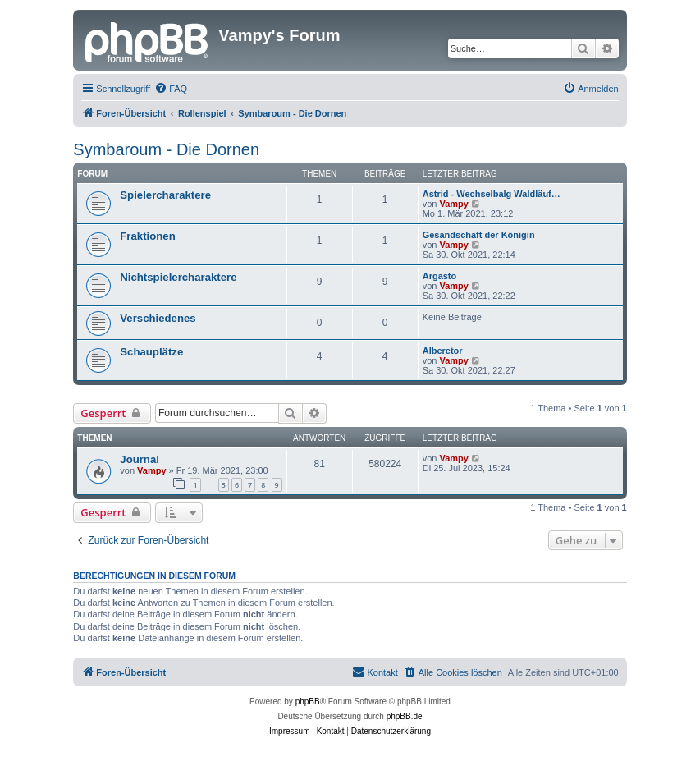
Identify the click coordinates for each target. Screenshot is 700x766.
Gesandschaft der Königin (479, 235)
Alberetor (443, 351)
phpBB (308, 702)
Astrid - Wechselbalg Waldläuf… (492, 194)
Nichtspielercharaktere (178, 277)
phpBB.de (405, 716)
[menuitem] (171, 89)
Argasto (440, 276)
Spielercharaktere (165, 195)
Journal (140, 459)
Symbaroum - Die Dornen (166, 149)
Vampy (453, 204)
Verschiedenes (158, 318)
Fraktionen (147, 236)
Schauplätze (151, 352)
